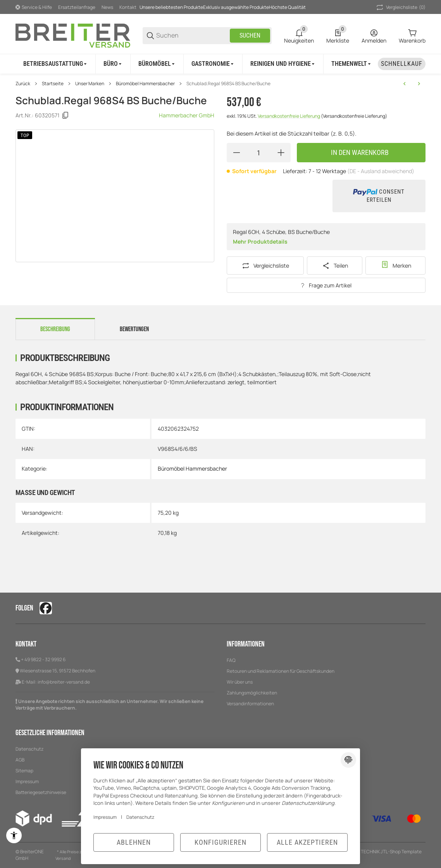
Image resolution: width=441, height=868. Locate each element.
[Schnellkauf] (402, 64)
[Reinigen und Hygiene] (283, 64)
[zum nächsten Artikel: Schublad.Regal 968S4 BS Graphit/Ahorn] (419, 84)
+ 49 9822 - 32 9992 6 (43, 659)
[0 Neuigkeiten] (299, 36)
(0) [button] (400, 7)
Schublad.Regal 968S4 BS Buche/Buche (228, 84)
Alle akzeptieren (307, 842)
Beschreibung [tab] (55, 329)
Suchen (250, 35)
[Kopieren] (65, 115)
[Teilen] (335, 266)
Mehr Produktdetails (260, 241)
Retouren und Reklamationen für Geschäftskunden (281, 671)
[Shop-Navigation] (34, 7)
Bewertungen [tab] (134, 329)
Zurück (23, 84)
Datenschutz (140, 817)
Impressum (105, 817)
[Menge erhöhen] (281, 153)
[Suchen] (192, 35)
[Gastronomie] (213, 64)
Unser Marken (90, 84)
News (107, 7)
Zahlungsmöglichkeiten (252, 693)
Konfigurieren (220, 842)
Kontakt (128, 7)
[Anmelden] (374, 36)
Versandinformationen (250, 704)
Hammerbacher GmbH (187, 115)
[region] (220, 64)
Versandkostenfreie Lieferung (289, 116)
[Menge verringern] (236, 153)
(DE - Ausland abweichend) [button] (381, 171)
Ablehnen (134, 842)
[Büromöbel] (157, 64)
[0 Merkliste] (338, 36)
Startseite (53, 84)
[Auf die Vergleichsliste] (265, 266)
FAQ (231, 660)
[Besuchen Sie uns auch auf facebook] (46, 608)
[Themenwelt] (352, 64)
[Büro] (113, 64)
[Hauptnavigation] (220, 7)
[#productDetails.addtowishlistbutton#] (395, 266)
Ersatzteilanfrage (77, 7)
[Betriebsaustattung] (56, 64)
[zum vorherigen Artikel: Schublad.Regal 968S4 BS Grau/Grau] (405, 84)
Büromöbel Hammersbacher (145, 84)
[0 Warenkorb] (412, 36)
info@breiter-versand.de (64, 682)
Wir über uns (240, 682)
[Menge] (259, 153)
